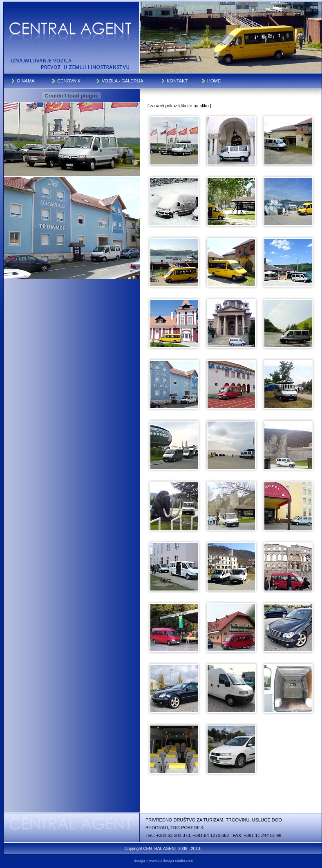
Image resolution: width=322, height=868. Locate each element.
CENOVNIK (69, 81)
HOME (214, 81)
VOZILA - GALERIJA (122, 81)
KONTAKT (177, 81)
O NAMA (26, 81)
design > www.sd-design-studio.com (163, 861)
